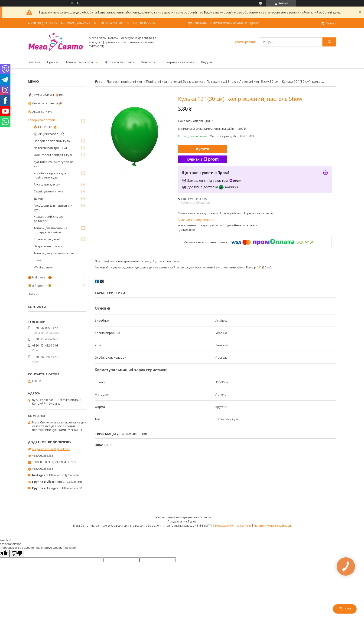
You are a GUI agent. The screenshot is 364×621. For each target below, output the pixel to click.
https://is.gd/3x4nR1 (70, 482)
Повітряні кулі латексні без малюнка (174, 82)
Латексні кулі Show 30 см (259, 82)
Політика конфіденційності (272, 526)
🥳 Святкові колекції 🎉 (45, 103)
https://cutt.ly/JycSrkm (64, 475)
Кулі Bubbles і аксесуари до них (54, 164)
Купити (203, 149)
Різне (38, 260)
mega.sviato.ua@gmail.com (51, 449)
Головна (34, 62)
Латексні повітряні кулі (125, 82)
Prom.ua (205, 517)
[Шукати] (329, 42)
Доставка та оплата (120, 62)
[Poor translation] (17, 553)
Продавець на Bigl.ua (182, 521)
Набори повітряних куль (52, 141)
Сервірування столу (48, 191)
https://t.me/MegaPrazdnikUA (83, 488)
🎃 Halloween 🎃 (40, 277)
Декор (38, 198)
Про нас (53, 62)
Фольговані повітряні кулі (53, 155)
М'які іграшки (43, 267)
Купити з (203, 159)
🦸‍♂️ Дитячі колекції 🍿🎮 (45, 95)
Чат (345, 609)
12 (258, 267)
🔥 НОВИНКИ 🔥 (45, 127)
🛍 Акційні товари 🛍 (49, 134)
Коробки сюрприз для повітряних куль (50, 175)
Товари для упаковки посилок (56, 253)
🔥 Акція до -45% (40, 112)
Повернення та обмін (178, 62)
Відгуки (207, 62)
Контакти (148, 62)
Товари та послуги (79, 62)
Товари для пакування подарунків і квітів (50, 230)
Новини (34, 294)
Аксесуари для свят (48, 184)
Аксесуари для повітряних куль (53, 208)
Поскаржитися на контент (233, 526)
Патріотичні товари (48, 246)
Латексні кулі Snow (221, 82)
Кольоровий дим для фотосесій (49, 219)
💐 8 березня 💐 (40, 286)
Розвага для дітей (47, 239)
